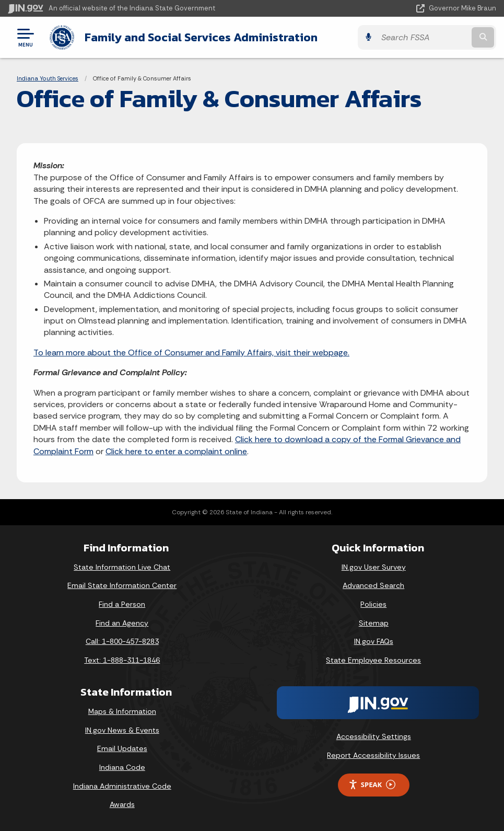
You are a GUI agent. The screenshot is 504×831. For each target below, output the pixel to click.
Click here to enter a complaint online (176, 451)
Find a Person (122, 604)
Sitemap (374, 623)
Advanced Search (373, 585)
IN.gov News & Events (122, 730)
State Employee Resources (373, 660)
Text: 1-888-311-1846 (122, 660)
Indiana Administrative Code (122, 786)
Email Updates (122, 748)
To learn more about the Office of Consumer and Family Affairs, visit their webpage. (191, 353)
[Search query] (423, 37)
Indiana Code (122, 767)
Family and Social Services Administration (201, 37)
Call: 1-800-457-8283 (122, 641)
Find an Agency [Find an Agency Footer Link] (122, 623)
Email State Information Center (122, 585)
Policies (373, 604)
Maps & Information (122, 711)
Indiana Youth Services (48, 78)
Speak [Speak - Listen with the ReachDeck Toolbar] (372, 785)
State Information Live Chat (122, 567)
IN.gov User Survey (374, 567)
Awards (122, 804)
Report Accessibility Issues (373, 755)
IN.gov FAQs (374, 641)
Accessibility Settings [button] (374, 736)
